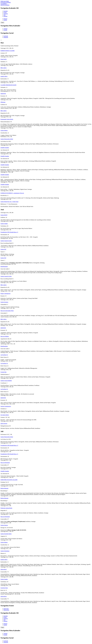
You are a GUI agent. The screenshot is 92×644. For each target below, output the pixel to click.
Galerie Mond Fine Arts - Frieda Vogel (9, 202)
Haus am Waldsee (5, 336)
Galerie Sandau (4, 224)
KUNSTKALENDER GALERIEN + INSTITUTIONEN (6, 4)
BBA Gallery (4, 68)
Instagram (6, 37)
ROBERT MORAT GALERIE (8, 51)
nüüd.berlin (3, 94)
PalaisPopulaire (4, 266)
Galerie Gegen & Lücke (6, 241)
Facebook (6, 36)
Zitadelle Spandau (5, 148)
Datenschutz (6, 610)
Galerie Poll (3, 249)
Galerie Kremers (4, 302)
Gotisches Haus (4, 588)
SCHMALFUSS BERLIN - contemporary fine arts (12, 193)
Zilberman (3, 102)
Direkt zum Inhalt (5, 1)
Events (5, 12)
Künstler (5, 16)
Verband (5, 29)
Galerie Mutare (4, 130)
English (5, 20)
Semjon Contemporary (6, 406)
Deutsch (5, 19)
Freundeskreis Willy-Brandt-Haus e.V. (9, 232)
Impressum (6, 609)
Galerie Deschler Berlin (6, 534)
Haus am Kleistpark (5, 463)
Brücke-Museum (4, 488)
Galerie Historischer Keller (7, 139)
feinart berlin (4, 59)
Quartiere (6, 14)
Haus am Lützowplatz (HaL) (7, 311)
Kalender (6, 11)
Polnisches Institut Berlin (6, 508)
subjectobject (4, 569)
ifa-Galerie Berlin (5, 415)
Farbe (2, 23)
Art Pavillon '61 (4, 355)
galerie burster (4, 423)
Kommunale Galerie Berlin (7, 119)
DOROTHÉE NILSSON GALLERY (9, 480)
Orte (4, 15)
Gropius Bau (3, 372)
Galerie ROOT (4, 215)
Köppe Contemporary (6, 294)
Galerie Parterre (4, 525)
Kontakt (5, 30)
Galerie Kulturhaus (5, 551)
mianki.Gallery (4, 76)
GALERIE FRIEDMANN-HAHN (8, 85)
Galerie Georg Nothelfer (6, 381)
